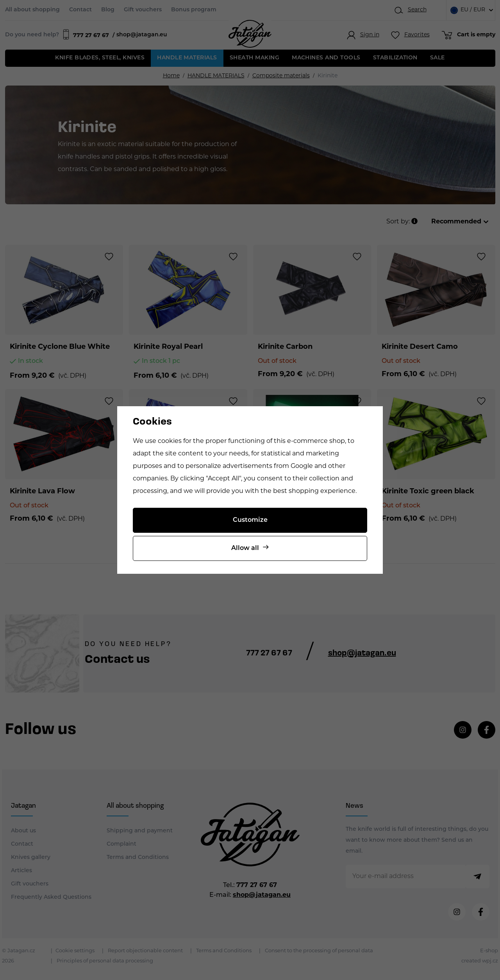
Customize (250, 520)
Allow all (245, 548)
